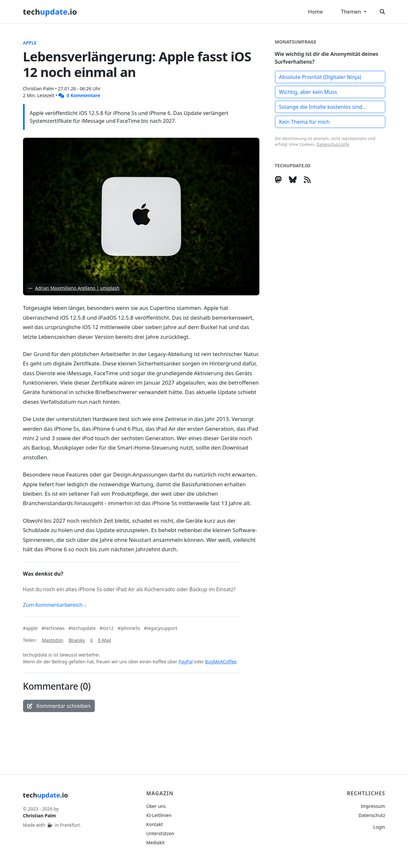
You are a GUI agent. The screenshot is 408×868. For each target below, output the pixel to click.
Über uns (156, 806)
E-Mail (105, 640)
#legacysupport (161, 628)
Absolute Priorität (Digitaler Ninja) (320, 77)
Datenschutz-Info (333, 144)
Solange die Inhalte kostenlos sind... (323, 107)
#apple (31, 628)
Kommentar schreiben (59, 706)
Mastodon (53, 640)
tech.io (50, 12)
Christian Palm (39, 89)
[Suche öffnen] (382, 12)
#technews (54, 628)
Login (379, 827)
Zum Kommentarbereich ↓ (55, 605)
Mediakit (156, 842)
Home (315, 12)
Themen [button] (352, 12)
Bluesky (77, 640)
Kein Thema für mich (304, 122)
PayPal (185, 662)
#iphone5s (129, 628)
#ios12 (107, 628)
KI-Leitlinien (159, 815)
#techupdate (83, 628)
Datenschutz (372, 815)
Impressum (373, 806)
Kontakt (155, 824)
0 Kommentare (79, 95)
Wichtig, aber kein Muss (308, 92)
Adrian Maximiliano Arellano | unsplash (77, 288)
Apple (30, 43)
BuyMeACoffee (221, 662)
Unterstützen (160, 833)
